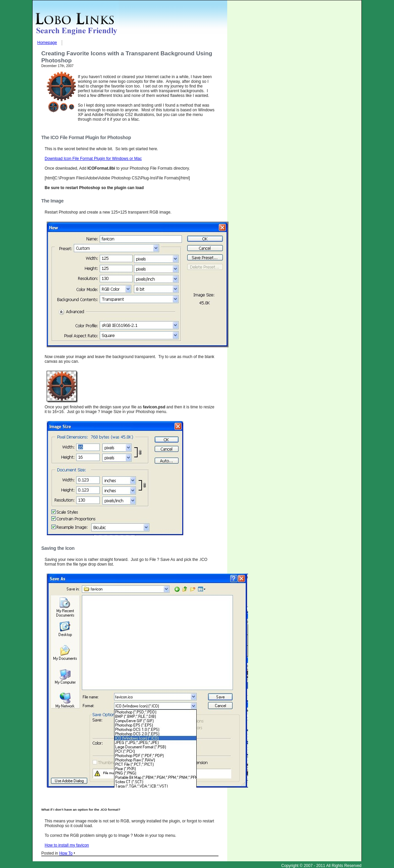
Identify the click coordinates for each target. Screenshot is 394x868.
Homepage (47, 43)
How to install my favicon (67, 845)
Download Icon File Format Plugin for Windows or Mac (93, 159)
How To (66, 853)
